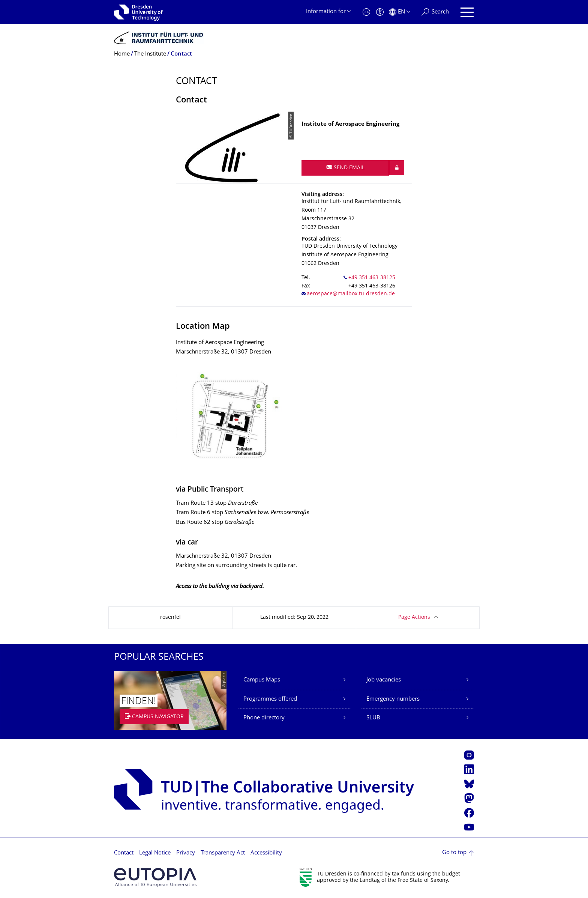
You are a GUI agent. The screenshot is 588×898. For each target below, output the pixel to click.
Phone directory (264, 718)
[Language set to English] (400, 12)
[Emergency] (366, 12)
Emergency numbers (393, 699)
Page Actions (414, 617)
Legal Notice (155, 853)
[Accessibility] (380, 12)
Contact (124, 853)
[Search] (435, 12)
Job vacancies (384, 680)
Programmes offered (270, 699)
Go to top (454, 853)
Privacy (186, 853)
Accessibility (266, 853)
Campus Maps (262, 680)
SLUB (373, 718)
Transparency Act (223, 853)
